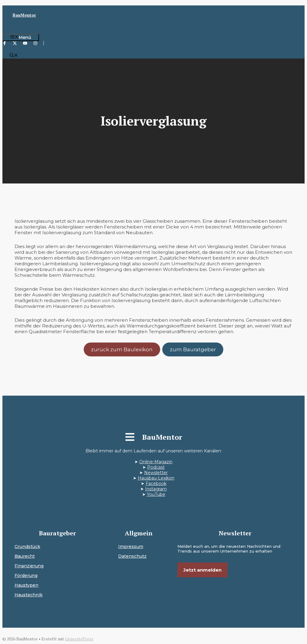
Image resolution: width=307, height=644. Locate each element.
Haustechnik (29, 595)
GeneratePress (79, 639)
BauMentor (24, 15)
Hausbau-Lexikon (156, 478)
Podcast (156, 467)
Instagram (156, 489)
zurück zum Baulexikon (122, 349)
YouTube (156, 494)
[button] (14, 56)
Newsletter (156, 473)
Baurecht (25, 556)
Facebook (156, 483)
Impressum (131, 547)
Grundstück (27, 547)
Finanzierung (29, 566)
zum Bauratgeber (193, 349)
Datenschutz (132, 556)
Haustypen (26, 585)
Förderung (26, 575)
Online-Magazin (156, 462)
